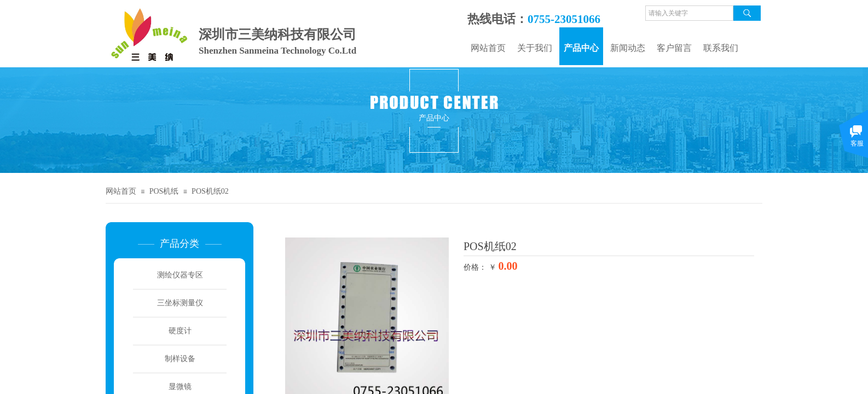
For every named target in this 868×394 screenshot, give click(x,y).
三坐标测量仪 (180, 303)
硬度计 (180, 331)
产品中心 (581, 48)
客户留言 (674, 48)
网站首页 (488, 48)
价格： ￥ (480, 267)
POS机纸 (164, 191)
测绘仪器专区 (180, 275)
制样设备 (180, 359)
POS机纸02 (210, 191)
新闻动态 (628, 48)
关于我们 (535, 48)
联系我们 (721, 48)
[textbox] (689, 13)
